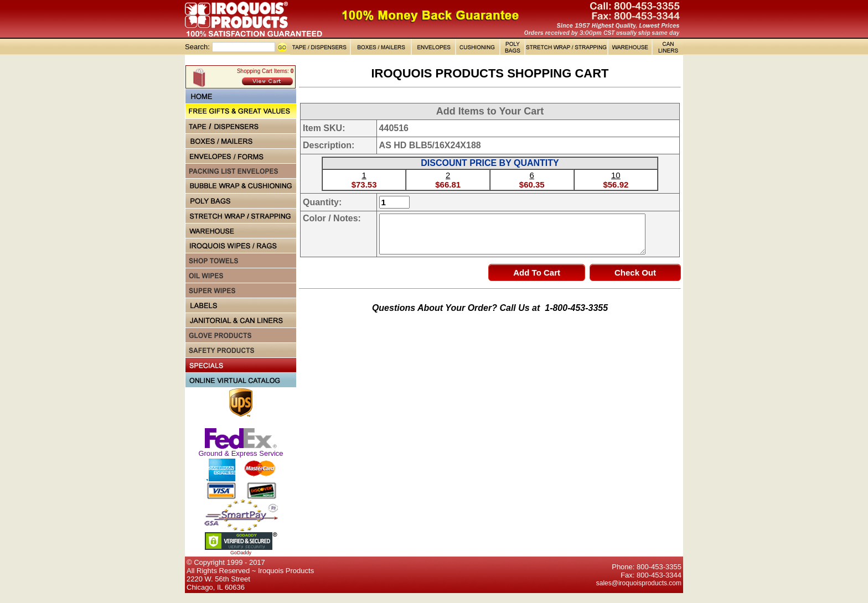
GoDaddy (241, 553)
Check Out (635, 272)
